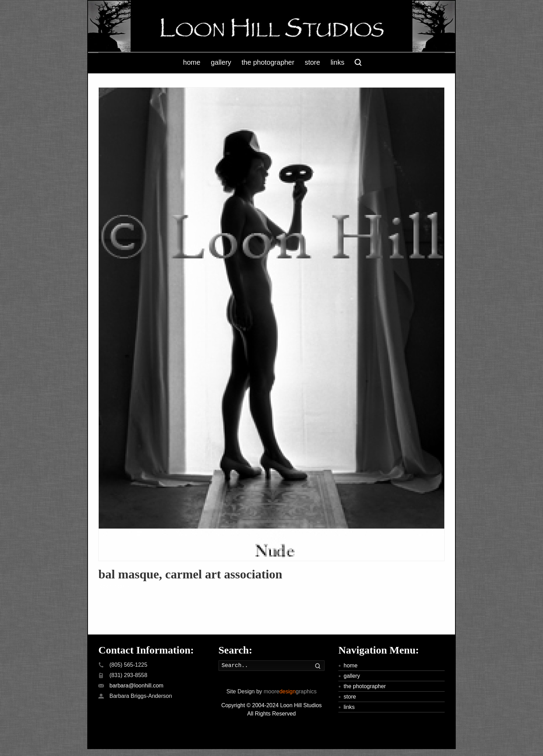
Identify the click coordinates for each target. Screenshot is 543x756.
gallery (352, 676)
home (350, 665)
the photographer (365, 686)
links (349, 707)
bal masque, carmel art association (190, 574)
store (350, 697)
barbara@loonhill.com (136, 686)
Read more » (114, 586)
